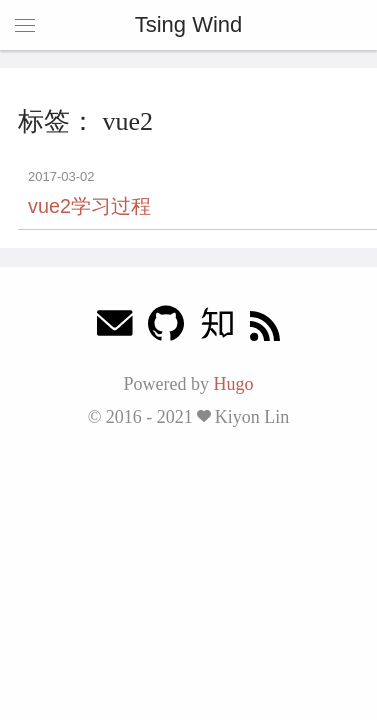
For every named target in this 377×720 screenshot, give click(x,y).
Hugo (233, 384)
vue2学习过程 (89, 206)
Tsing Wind (189, 24)
